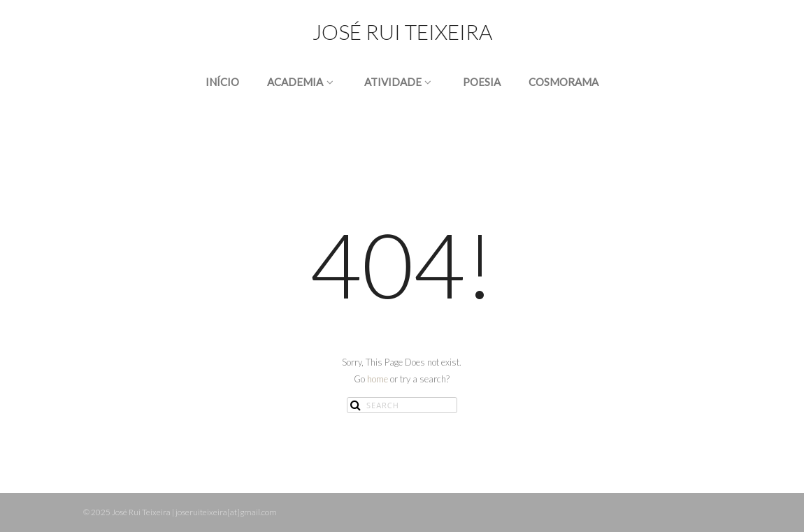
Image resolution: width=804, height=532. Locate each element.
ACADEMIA (302, 82)
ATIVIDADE (400, 82)
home (378, 379)
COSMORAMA (563, 82)
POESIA (482, 82)
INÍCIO (222, 82)
